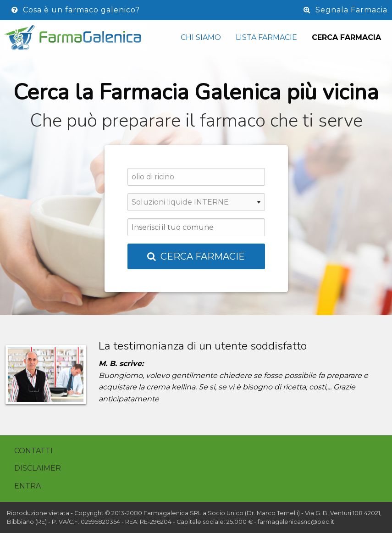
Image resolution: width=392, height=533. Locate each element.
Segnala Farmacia (345, 10)
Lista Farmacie (266, 37)
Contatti (33, 451)
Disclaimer (38, 468)
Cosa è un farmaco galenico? (76, 10)
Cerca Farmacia (346, 37)
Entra (28, 486)
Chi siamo (201, 37)
